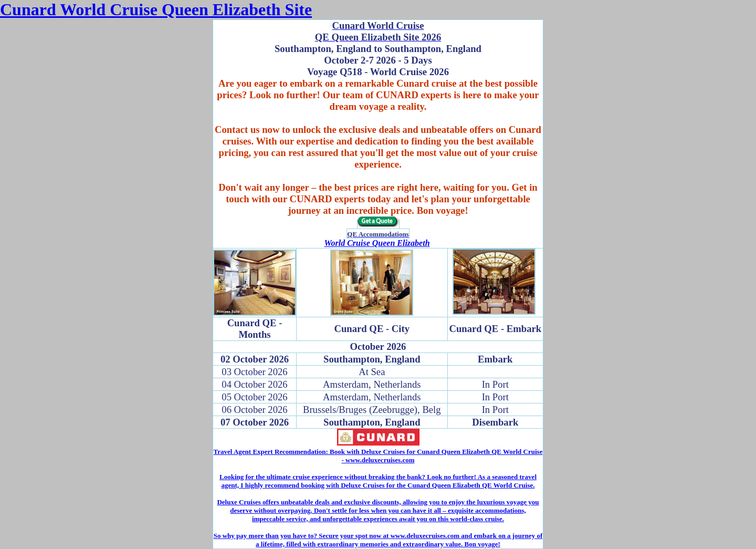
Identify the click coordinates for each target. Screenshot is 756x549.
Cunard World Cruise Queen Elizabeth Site (156, 9)
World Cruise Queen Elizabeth (377, 243)
